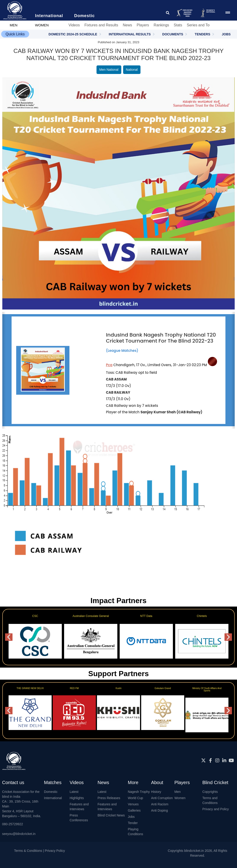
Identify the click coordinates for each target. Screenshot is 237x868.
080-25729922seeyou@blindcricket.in (19, 829)
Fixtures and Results (101, 25)
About (157, 782)
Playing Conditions (135, 832)
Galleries (134, 810)
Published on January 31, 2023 (118, 42)
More (133, 782)
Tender (133, 823)
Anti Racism (160, 804)
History (156, 792)
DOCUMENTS (173, 34)
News (127, 25)
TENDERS (202, 34)
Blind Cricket (215, 782)
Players (143, 25)
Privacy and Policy (215, 809)
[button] (15, 34)
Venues (133, 804)
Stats (178, 25)
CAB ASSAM (116, 379)
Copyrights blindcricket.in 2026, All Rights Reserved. (198, 853)
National (132, 70)
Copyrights (210, 792)
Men (177, 792)
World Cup (135, 798)
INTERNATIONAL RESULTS (130, 34)
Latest (74, 792)
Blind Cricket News (111, 815)
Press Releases (109, 798)
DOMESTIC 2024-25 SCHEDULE (73, 34)
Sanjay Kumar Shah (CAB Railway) (171, 412)
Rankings (161, 25)
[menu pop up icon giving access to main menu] (228, 13)
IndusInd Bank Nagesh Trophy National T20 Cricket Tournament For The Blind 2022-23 (161, 338)
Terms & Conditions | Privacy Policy (40, 851)
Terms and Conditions (210, 800)
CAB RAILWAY (118, 392)
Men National (109, 70)
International (53, 798)
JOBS (226, 34)
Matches (53, 782)
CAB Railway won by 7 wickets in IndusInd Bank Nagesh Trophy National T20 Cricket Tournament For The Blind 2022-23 (118, 51)
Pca (109, 365)
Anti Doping (159, 810)
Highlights (77, 798)
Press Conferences (79, 818)
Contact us (13, 782)
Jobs (131, 817)
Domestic (51, 792)
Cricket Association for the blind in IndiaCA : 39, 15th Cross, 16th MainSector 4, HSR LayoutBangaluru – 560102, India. (22, 804)
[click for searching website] (168, 13)
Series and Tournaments (207, 25)
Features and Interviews (79, 807)
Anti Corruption (162, 798)
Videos (74, 25)
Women (180, 798)
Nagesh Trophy (139, 792)
